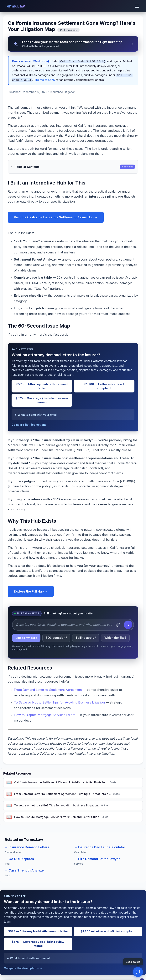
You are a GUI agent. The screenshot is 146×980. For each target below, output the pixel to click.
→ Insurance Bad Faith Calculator (100, 846)
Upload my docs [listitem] (26, 637)
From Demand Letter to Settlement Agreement (48, 689)
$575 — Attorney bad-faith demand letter (42, 385)
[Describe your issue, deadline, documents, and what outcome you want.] (64, 623)
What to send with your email (38, 413)
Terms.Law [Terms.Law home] (15, 6)
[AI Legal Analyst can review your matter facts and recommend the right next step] (73, 44)
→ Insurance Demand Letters (27, 846)
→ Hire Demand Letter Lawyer (97, 858)
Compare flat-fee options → (31, 423)
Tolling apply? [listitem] (86, 637)
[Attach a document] (118, 624)
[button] (138, 972)
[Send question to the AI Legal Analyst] (128, 624)
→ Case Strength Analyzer (25, 869)
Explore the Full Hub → (31, 590)
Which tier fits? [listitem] (115, 637)
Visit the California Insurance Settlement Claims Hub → (56, 216)
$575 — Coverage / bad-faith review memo (42, 399)
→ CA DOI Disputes (19, 858)
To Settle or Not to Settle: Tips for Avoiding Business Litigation (59, 701)
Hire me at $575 (44, 79)
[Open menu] (137, 6)
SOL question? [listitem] (56, 637)
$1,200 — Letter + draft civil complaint (104, 385)
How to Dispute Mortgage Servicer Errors (45, 714)
